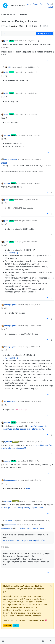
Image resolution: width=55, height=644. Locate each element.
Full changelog (11, 253)
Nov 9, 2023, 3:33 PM (29, 114)
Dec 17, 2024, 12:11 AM (34, 501)
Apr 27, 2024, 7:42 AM (29, 242)
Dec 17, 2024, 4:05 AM (32, 525)
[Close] (51, 586)
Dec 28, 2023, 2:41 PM (31, 183)
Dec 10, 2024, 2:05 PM (34, 442)
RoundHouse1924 (11, 159)
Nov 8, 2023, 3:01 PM (29, 72)
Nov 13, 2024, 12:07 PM (32, 422)
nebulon (7, 135)
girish (6, 41)
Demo (43, 4)
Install (50, 7)
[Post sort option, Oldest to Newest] (5, 33)
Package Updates (11, 305)
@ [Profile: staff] (4, 163)
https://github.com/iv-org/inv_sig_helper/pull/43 (22, 507)
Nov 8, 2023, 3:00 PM (29, 41)
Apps (29, 4)
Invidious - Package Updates (31, 528)
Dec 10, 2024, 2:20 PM (33, 480)
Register (8, 625)
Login (16, 625)
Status (36, 4)
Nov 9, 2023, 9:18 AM (29, 93)
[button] (3, 641)
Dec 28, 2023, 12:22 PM (32, 135)
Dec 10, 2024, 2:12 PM (31, 461)
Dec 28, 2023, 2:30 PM (33, 159)
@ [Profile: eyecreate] (7, 528)
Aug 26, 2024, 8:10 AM (33, 347)
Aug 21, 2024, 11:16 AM (33, 305)
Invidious (14, 26)
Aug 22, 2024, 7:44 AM (33, 326)
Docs (49, 4)
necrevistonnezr (10, 525)
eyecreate (8, 442)
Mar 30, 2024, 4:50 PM (30, 200)
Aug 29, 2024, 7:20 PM (33, 401)
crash (29, 488)
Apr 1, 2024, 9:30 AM (29, 221)
